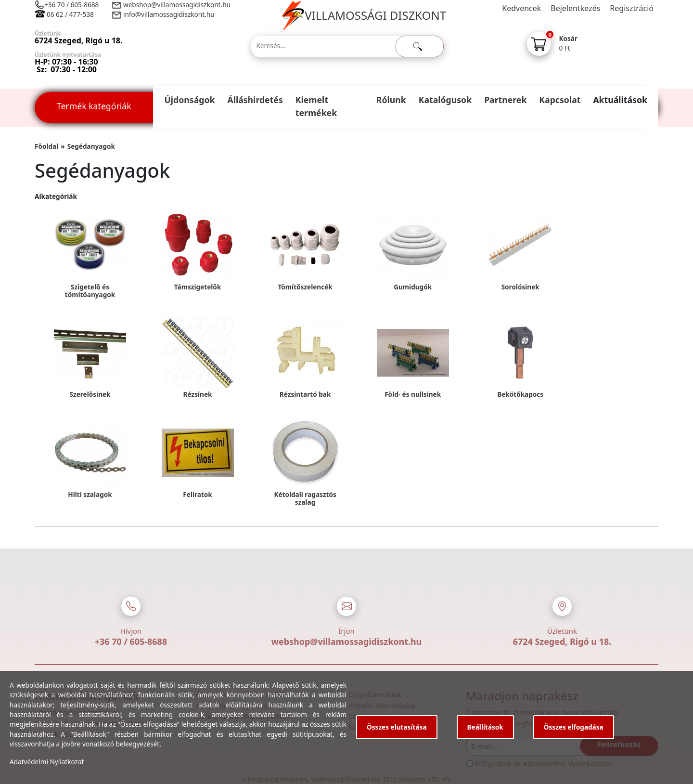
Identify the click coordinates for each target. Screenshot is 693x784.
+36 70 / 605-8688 (71, 5)
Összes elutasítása (397, 727)
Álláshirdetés (255, 100)
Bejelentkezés (575, 8)
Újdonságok (189, 100)
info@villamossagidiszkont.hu (169, 14)
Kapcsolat (560, 100)
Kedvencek (521, 8)
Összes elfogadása (574, 727)
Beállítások (485, 727)
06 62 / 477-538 (70, 14)
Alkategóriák (56, 196)
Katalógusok (445, 100)
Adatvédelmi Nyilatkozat (47, 762)
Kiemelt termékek (316, 106)
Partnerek (505, 100)
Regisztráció (632, 8)
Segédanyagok (91, 146)
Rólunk (391, 100)
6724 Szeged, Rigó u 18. (562, 641)
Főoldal (46, 146)
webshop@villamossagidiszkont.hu (176, 5)
